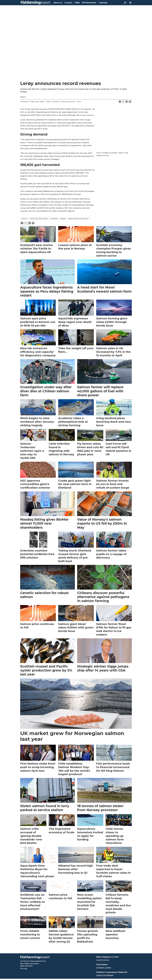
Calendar (103, 3)
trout (24, 219)
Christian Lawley (104, 968)
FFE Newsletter (89, 3)
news (63, 219)
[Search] (125, 3)
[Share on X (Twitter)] (123, 102)
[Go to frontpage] (36, 3)
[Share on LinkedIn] (127, 102)
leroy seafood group (78, 219)
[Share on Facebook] (120, 102)
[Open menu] (130, 3)
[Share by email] (130, 102)
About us (58, 3)
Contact (68, 3)
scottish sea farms (39, 219)
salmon (54, 219)
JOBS (77, 3)
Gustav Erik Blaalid (105, 975)
